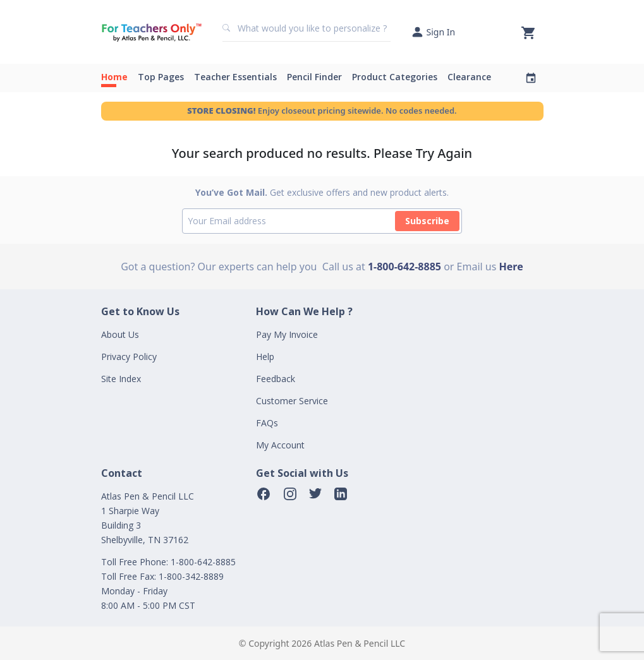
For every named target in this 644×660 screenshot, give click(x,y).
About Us (120, 334)
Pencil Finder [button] (314, 77)
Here (511, 267)
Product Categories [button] (395, 77)
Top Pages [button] (161, 77)
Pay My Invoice (287, 334)
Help (265, 357)
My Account (280, 445)
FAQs (267, 423)
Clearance (469, 77)
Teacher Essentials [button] (235, 77)
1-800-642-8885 (404, 267)
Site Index (121, 379)
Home (114, 77)
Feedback (276, 379)
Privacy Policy (129, 357)
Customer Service (292, 401)
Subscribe (427, 221)
